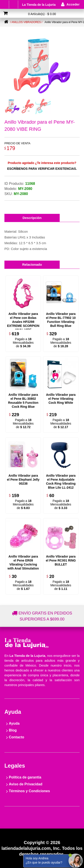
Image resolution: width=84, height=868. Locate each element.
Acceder (73, 4)
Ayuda (14, 723)
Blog (13, 730)
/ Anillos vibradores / (26, 22)
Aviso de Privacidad (26, 784)
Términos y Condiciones (29, 791)
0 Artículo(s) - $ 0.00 (42, 14)
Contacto (16, 737)
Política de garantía (25, 777)
